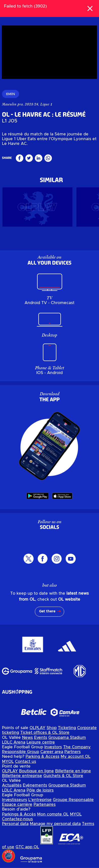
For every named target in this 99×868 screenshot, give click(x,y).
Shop (52, 728)
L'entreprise (40, 800)
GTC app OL (27, 847)
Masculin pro (12, 104)
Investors (53, 747)
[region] (49, 52)
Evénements (35, 785)
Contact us (26, 762)
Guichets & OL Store (63, 776)
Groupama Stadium (67, 738)
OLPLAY (37, 728)
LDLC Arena (14, 742)
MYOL (8, 762)
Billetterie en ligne (73, 771)
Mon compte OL (53, 814)
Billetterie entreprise (22, 776)
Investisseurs (15, 800)
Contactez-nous (17, 819)
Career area (52, 752)
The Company (77, 747)
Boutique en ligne (36, 771)
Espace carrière (17, 805)
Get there (47, 611)
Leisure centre (41, 742)
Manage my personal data (55, 824)
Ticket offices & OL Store (45, 733)
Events (41, 738)
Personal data (15, 824)
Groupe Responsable (73, 800)
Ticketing (67, 728)
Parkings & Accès (19, 814)
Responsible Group (21, 752)
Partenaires (45, 805)
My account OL (76, 757)
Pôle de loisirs (40, 790)
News (27, 738)
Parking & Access (42, 757)
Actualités (12, 785)
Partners (73, 752)
